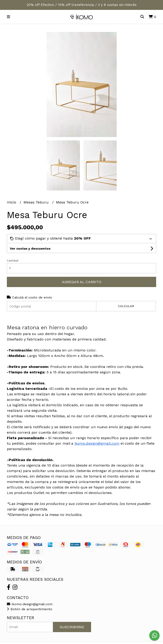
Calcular (126, 306)
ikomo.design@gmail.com (97, 443)
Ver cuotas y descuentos (30, 248)
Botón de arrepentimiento (30, 609)
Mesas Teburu (37, 202)
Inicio (12, 202)
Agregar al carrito (82, 282)
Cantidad (13, 261)
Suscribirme (72, 627)
